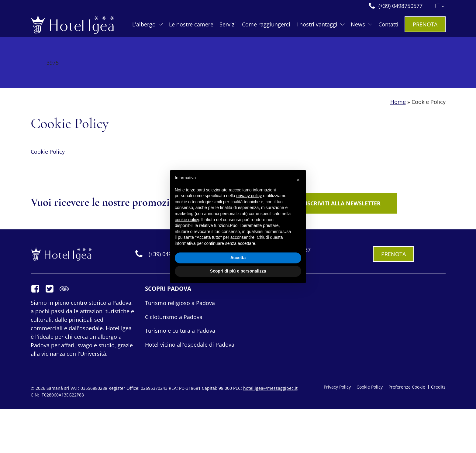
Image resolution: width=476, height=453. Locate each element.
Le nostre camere (191, 24)
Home (398, 102)
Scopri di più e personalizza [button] (238, 271)
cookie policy (187, 220)
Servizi (228, 24)
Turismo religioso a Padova (180, 303)
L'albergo (148, 24)
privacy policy (249, 196)
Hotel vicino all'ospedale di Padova (190, 345)
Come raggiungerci (266, 24)
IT (437, 5)
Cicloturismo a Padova (174, 317)
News (362, 24)
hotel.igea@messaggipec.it (270, 388)
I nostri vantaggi (321, 24)
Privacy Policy (337, 387)
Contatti (388, 24)
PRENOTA (425, 24)
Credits (438, 387)
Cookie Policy (48, 152)
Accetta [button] (238, 258)
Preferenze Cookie (407, 387)
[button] (298, 180)
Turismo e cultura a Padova (180, 331)
